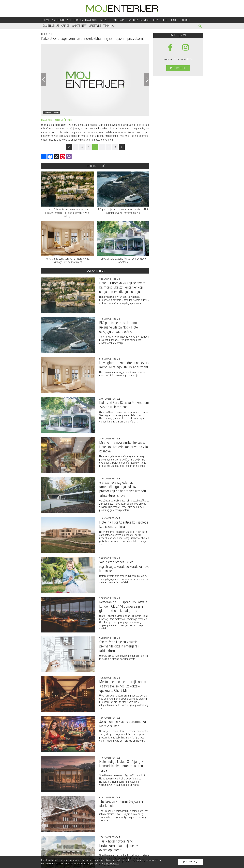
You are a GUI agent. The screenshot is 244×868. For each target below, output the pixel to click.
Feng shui (186, 20)
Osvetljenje (51, 26)
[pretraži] (200, 27)
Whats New (79, 26)
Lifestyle (95, 26)
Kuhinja (119, 20)
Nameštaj (92, 20)
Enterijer (77, 20)
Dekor (173, 20)
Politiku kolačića (112, 864)
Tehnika (108, 26)
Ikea (156, 20)
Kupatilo (106, 20)
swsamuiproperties (51, 112)
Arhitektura (60, 20)
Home (46, 20)
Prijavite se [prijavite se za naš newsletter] (178, 68)
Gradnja (132, 20)
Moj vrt (146, 20)
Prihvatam (190, 862)
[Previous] (44, 80)
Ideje (164, 20)
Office (65, 26)
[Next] (147, 80)
